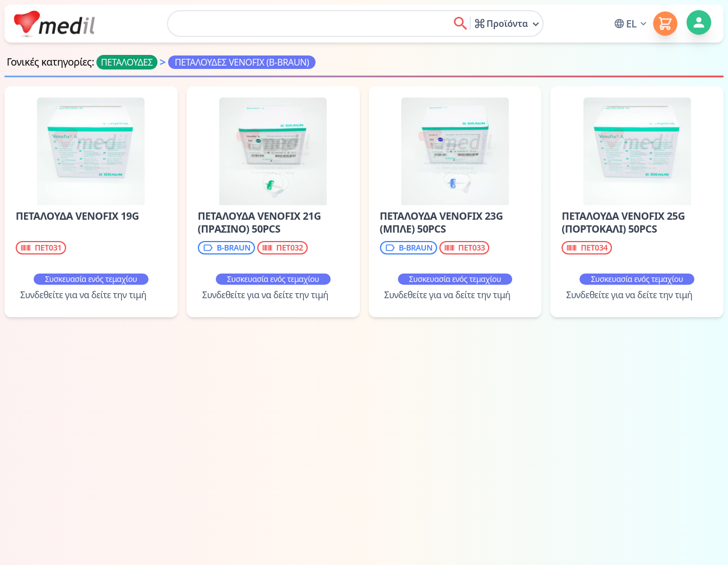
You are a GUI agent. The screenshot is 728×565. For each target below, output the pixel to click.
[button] (631, 24)
